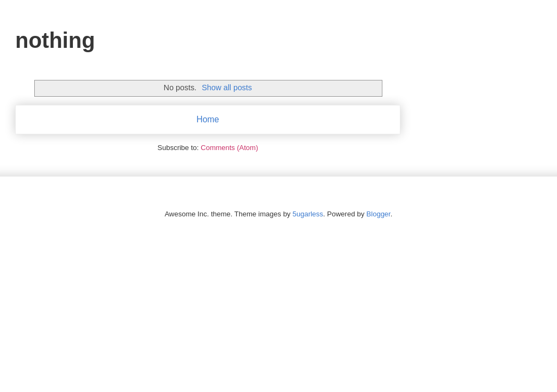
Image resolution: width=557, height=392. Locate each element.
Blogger (379, 214)
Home (208, 119)
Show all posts (227, 88)
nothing (55, 40)
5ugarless (308, 214)
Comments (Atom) (229, 148)
